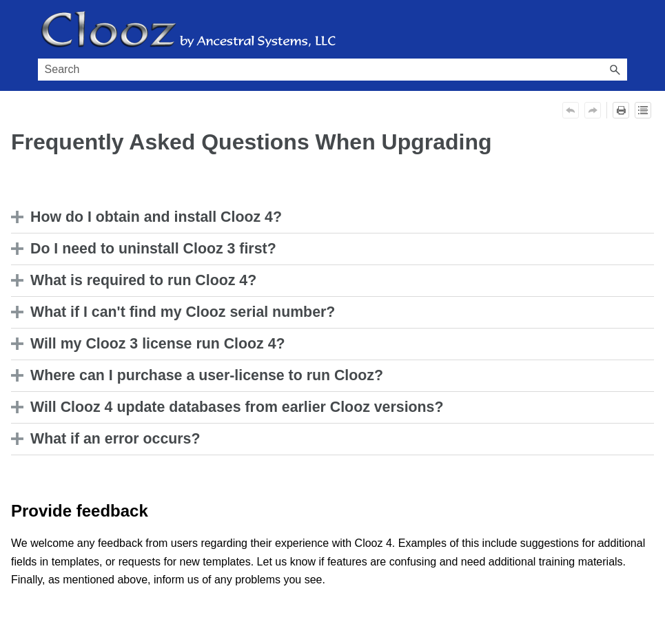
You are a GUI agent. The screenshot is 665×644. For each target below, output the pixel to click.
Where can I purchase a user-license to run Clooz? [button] (201, 375)
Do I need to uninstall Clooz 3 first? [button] (147, 249)
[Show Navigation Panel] (620, 30)
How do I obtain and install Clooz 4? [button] (150, 217)
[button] (615, 70)
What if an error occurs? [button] (109, 439)
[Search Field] (333, 70)
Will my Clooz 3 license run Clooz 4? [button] (152, 344)
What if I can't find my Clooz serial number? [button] (176, 312)
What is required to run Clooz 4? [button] (137, 280)
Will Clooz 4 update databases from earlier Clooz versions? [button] (231, 407)
